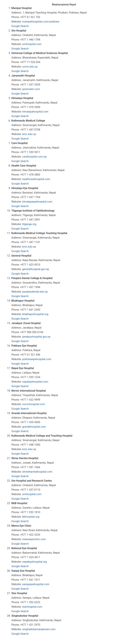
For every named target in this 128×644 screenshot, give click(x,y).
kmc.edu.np (29, 134)
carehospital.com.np (34, 157)
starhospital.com (32, 607)
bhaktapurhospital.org (35, 314)
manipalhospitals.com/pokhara (41, 22)
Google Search (20, 26)
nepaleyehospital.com (35, 382)
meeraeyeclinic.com (34, 539)
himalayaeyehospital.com (37, 202)
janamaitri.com (31, 89)
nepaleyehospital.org (34, 562)
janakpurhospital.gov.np (36, 337)
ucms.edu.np (30, 67)
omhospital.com (32, 44)
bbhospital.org (31, 517)
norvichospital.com (33, 404)
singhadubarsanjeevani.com (39, 629)
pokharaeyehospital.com (37, 359)
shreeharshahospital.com (37, 472)
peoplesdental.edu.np (35, 292)
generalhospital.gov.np (36, 269)
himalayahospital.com (35, 112)
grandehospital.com (34, 427)
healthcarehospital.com (36, 179)
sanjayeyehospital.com (36, 584)
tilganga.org (29, 224)
